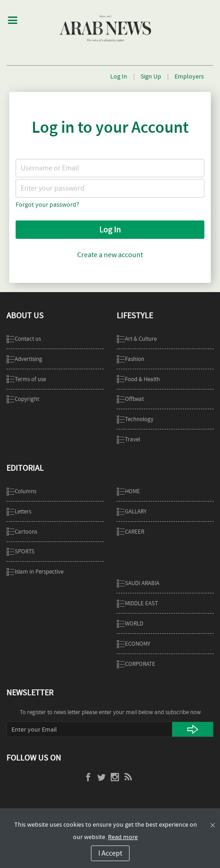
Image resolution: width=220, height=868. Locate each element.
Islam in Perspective (35, 572)
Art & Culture (137, 339)
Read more (123, 837)
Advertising (24, 359)
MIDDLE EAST (137, 603)
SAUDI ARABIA (138, 583)
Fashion (130, 359)
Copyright (23, 399)
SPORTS (20, 551)
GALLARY (132, 511)
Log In (119, 76)
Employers (189, 76)
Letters (19, 511)
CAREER (130, 532)
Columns (21, 491)
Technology (135, 419)
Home (128, 491)
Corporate (136, 664)
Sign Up (151, 76)
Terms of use (26, 379)
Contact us (24, 339)
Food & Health (138, 379)
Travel (128, 439)
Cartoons (22, 532)
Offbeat (130, 399)
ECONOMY (133, 644)
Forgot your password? (47, 204)
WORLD (130, 623)
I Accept (110, 853)
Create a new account (110, 255)
